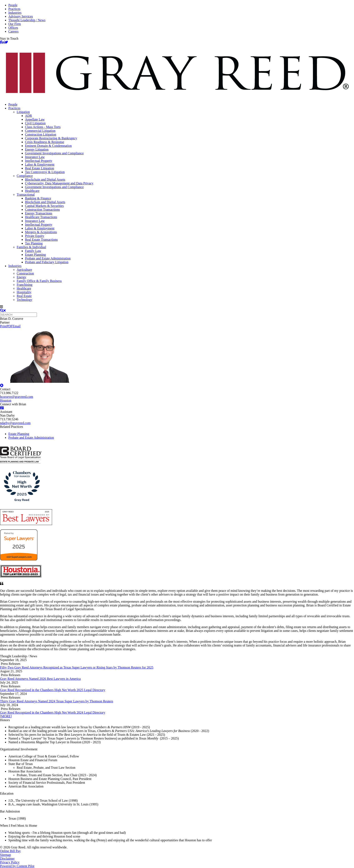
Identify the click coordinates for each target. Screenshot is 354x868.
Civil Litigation (35, 123)
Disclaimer (7, 859)
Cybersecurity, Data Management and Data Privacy (59, 183)
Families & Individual (31, 247)
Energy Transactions (39, 213)
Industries (15, 13)
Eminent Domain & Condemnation (48, 146)
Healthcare (32, 191)
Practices (14, 9)
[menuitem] (181, 105)
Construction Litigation (41, 134)
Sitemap (5, 855)
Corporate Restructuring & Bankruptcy (51, 138)
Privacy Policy (10, 862)
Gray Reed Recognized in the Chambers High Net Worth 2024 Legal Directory (53, 712)
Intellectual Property (39, 161)
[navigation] (177, 307)
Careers (13, 31)
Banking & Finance (38, 198)
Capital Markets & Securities (44, 206)
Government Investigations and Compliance (54, 153)
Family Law (33, 251)
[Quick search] (18, 315)
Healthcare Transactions (41, 217)
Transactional (26, 195)
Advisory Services (21, 16)
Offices (13, 28)
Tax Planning (34, 243)
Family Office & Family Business (39, 281)
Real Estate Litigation (40, 168)
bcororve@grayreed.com (17, 397)
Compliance (25, 176)
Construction (25, 273)
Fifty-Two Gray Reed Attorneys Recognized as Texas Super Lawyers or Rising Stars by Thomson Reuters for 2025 (77, 667)
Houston (6, 400)
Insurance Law (35, 157)
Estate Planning (35, 255)
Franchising (25, 285)
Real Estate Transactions (41, 240)
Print (3, 326)
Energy (21, 277)
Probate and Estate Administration (48, 258)
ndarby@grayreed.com (15, 423)
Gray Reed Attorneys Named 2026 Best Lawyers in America (40, 679)
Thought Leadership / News (27, 20)
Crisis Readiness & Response (45, 142)
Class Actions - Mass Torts (43, 127)
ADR (29, 116)
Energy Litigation (37, 149)
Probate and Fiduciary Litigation (47, 262)
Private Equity (35, 236)
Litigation (23, 112)
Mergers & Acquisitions (41, 232)
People (13, 5)
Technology (24, 300)
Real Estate (24, 296)
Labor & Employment (40, 164)
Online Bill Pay (10, 851)
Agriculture (24, 270)
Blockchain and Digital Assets (45, 180)
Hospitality (24, 292)
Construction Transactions (42, 210)
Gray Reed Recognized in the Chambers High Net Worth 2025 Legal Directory (53, 690)
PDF (9, 326)
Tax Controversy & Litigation (45, 172)
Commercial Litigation (40, 131)
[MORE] (6, 716)
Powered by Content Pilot (17, 866)
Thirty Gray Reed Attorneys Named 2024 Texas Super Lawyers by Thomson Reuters (57, 701)
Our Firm (15, 24)
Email (16, 326)
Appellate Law (35, 119)
